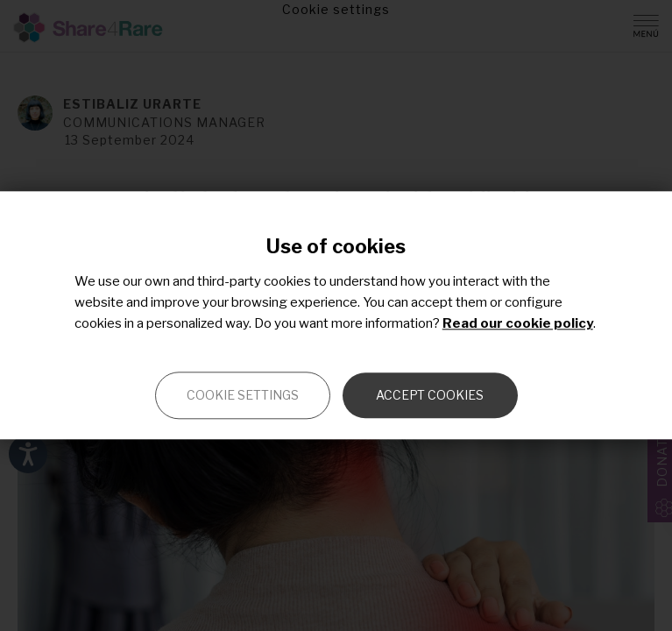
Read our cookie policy (518, 324)
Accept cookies (430, 396)
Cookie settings (243, 396)
